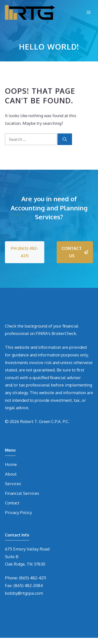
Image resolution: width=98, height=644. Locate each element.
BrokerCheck (64, 333)
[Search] (65, 139)
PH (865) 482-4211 (24, 252)
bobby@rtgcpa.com (24, 593)
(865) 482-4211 (33, 578)
